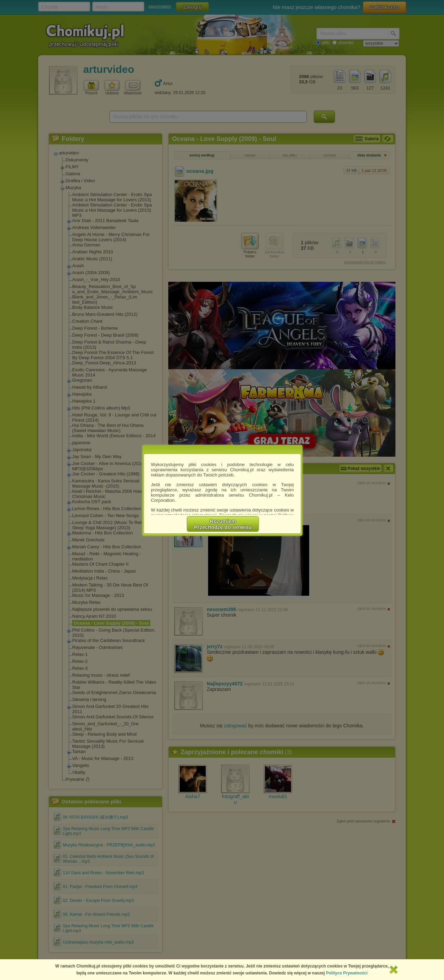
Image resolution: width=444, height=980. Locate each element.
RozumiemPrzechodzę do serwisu (223, 524)
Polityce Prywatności (347, 973)
